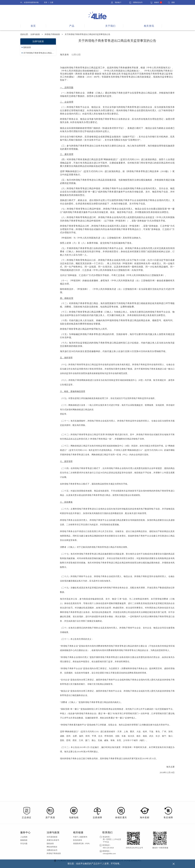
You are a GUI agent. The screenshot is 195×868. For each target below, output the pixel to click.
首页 (33, 26)
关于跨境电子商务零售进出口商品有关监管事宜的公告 (39, 53)
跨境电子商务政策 (52, 34)
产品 (72, 26)
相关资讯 (149, 26)
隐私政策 (27, 47)
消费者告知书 (136, 2)
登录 (46, 2)
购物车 (156, 2)
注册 (52, 2)
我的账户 (116, 2)
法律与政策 (35, 34)
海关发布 (65, 55)
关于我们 (110, 26)
